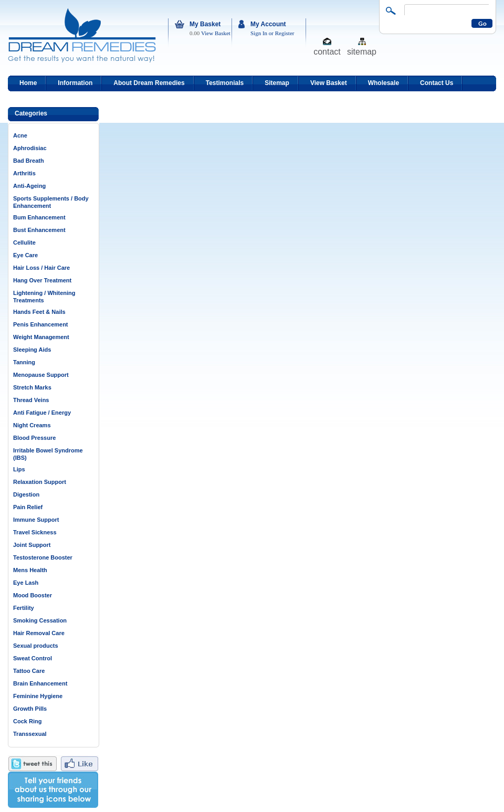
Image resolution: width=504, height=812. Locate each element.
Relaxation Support (40, 482)
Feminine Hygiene (38, 696)
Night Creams (32, 425)
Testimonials (225, 83)
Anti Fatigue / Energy (42, 413)
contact (327, 51)
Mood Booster (33, 595)
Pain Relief (28, 507)
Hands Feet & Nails (39, 312)
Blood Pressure (34, 438)
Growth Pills (30, 709)
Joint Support (32, 545)
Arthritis (24, 173)
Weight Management (41, 337)
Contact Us (437, 83)
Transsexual (30, 734)
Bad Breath (29, 161)
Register (285, 33)
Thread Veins (31, 400)
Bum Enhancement (39, 217)
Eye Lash (26, 583)
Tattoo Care (29, 671)
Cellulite (24, 242)
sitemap (362, 51)
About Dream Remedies (149, 83)
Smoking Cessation (40, 620)
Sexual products (36, 646)
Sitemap (277, 83)
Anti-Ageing (29, 186)
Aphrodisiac (30, 148)
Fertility (24, 608)
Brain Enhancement (40, 683)
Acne (20, 135)
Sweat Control (33, 658)
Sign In (259, 33)
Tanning (24, 362)
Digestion (26, 494)
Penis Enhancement (41, 324)
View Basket (216, 33)
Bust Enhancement (39, 230)
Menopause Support (41, 375)
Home (28, 83)
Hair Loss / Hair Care (41, 268)
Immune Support (36, 520)
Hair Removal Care (39, 633)
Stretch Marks (32, 387)
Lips (19, 469)
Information (75, 83)
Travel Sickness (35, 532)
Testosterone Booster (43, 557)
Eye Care (25, 255)
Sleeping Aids (32, 350)
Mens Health (30, 570)
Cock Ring (27, 721)
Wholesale (384, 83)
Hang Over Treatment (42, 280)
